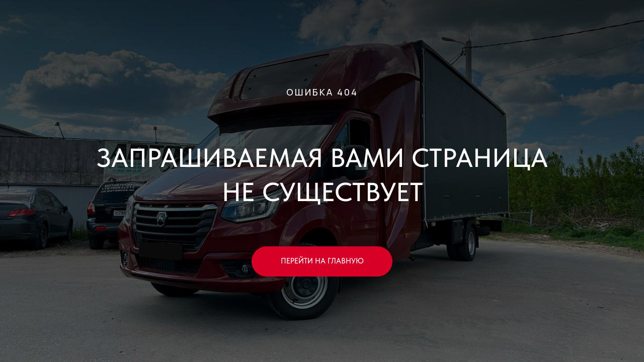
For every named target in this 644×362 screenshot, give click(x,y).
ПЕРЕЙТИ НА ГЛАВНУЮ (322, 261)
